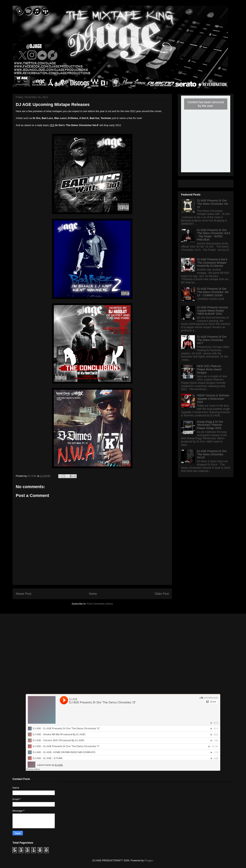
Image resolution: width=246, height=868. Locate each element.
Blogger (149, 860)
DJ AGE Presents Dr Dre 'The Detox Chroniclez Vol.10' (212, 454)
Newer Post (24, 594)
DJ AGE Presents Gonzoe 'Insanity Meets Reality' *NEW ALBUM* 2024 (213, 311)
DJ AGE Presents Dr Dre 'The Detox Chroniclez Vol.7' (212, 340)
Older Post (162, 594)
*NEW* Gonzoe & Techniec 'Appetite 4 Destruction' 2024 (213, 399)
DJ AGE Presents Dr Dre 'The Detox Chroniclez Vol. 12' (213, 204)
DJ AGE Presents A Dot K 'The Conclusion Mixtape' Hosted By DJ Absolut (212, 263)
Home (93, 594)
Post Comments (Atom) (100, 604)
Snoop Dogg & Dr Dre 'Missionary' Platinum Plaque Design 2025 (210, 425)
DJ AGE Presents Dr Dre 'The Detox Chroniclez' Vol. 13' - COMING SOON (213, 292)
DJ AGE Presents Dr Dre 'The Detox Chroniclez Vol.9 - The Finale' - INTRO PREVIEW (214, 235)
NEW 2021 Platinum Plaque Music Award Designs (209, 369)
